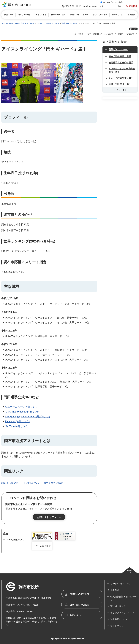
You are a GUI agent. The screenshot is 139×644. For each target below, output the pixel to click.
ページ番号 (118, 2)
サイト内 (106, 2)
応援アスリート (53, 23)
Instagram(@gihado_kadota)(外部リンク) (27, 417)
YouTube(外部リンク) (17, 426)
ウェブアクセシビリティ (122, 613)
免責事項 (115, 590)
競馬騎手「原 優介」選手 (121, 63)
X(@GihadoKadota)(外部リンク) (23, 412)
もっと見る (121, 90)
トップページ (7, 23)
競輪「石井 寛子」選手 (120, 57)
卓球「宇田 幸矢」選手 (120, 84)
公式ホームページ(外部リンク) (22, 407)
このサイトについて (120, 584)
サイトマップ (117, 626)
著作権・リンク (118, 606)
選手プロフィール (69, 23)
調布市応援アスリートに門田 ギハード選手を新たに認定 (32, 483)
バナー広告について (15, 540)
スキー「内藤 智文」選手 (121, 78)
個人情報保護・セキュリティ (123, 598)
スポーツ (40, 23)
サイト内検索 (102, 6)
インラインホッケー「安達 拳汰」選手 (122, 70)
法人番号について (119, 619)
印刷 (134, 29)
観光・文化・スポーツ (24, 23)
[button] (68, 7)
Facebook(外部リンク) (17, 421)
